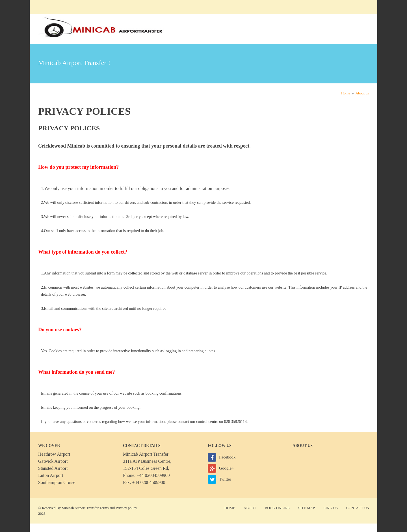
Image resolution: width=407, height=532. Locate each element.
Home (346, 93)
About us (362, 93)
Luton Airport (51, 475)
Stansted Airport (53, 468)
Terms (104, 508)
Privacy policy (126, 508)
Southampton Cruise (57, 482)
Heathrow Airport (54, 454)
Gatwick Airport (53, 461)
